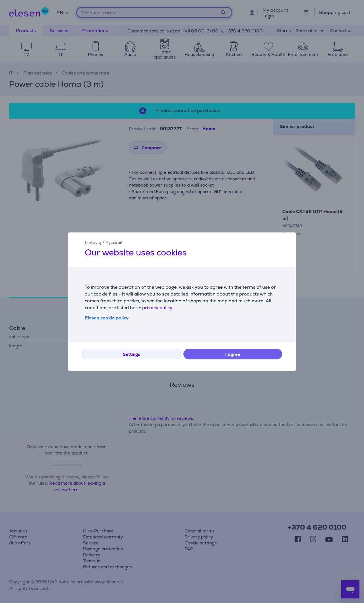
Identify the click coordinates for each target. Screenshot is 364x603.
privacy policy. (158, 308)
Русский (114, 242)
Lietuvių (93, 242)
